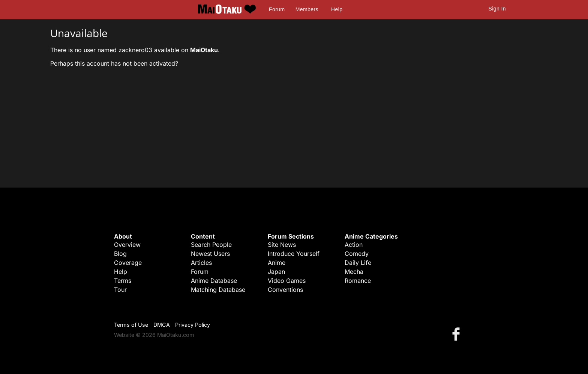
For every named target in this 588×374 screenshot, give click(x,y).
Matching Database (218, 290)
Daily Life (358, 263)
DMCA (162, 325)
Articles (201, 263)
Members (307, 9)
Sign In (497, 9)
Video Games (287, 281)
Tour (120, 290)
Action (354, 245)
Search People (211, 245)
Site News (282, 245)
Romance (358, 281)
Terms (123, 281)
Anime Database (214, 281)
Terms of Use (131, 325)
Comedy (357, 254)
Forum (277, 9)
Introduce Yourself (294, 254)
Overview (127, 245)
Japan (276, 272)
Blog (120, 254)
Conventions (285, 290)
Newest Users (210, 254)
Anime (277, 263)
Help (337, 9)
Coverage (128, 263)
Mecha (354, 272)
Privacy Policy (193, 325)
